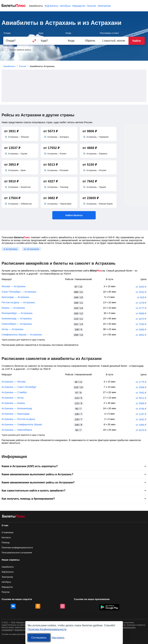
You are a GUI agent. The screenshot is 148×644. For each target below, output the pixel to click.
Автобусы (65, 6)
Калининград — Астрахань (17, 318)
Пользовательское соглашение (17, 553)
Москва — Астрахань (14, 286)
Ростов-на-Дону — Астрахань (18, 302)
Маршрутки (79, 6)
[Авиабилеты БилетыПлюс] (14, 517)
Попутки (91, 6)
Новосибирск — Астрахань (17, 324)
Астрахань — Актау (13, 398)
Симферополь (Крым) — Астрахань (22, 334)
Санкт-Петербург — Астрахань (19, 292)
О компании (7, 532)
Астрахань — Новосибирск (17, 430)
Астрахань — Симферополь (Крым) (22, 424)
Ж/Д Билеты (51, 6)
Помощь (6, 543)
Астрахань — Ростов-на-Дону (18, 419)
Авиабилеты (36, 6)
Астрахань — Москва (14, 382)
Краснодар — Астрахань (16, 297)
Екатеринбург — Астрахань (17, 313)
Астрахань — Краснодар (16, 414)
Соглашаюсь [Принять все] (39, 638)
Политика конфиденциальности (17, 548)
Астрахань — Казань (13, 403)
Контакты (6, 537)
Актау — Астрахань (13, 329)
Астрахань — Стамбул (14, 392)
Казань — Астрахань (13, 308)
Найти (137, 41)
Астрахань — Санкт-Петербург (19, 387)
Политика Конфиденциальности (47, 629)
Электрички (104, 6)
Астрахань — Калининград (17, 408)
